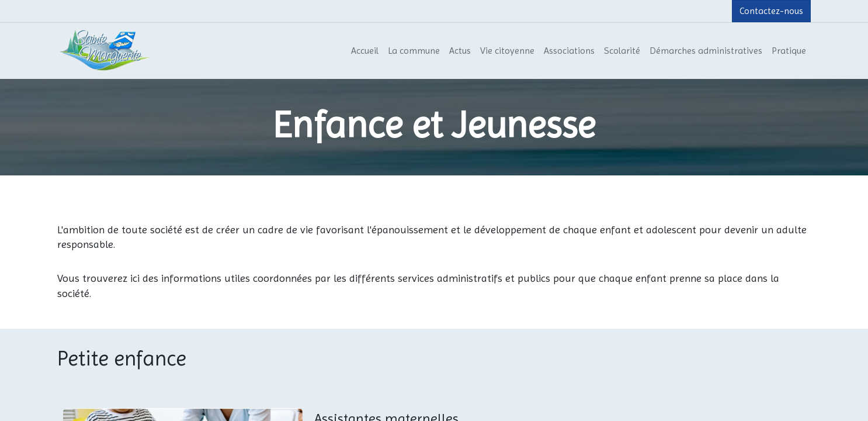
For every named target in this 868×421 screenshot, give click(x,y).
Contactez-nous (771, 11)
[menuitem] (365, 51)
